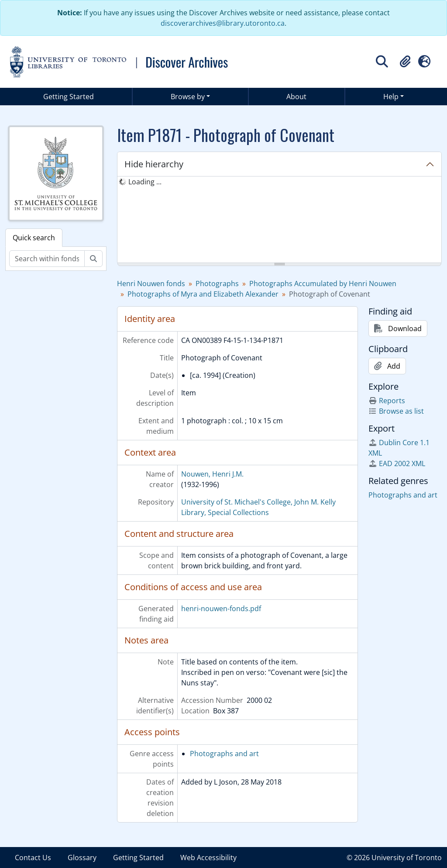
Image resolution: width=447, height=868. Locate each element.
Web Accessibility (208, 858)
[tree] (279, 220)
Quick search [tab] (34, 238)
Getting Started (69, 97)
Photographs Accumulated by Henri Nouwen (323, 284)
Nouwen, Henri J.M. (212, 474)
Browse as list (396, 411)
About (296, 97)
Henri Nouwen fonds (151, 284)
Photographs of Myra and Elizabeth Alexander (203, 294)
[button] (405, 62)
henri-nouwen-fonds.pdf (221, 609)
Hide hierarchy (154, 164)
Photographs (217, 284)
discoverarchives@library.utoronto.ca (223, 23)
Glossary (82, 858)
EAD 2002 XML (397, 463)
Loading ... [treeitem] (145, 182)
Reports (387, 401)
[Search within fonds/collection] (47, 259)
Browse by (188, 97)
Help (391, 97)
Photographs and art (224, 754)
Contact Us (33, 858)
